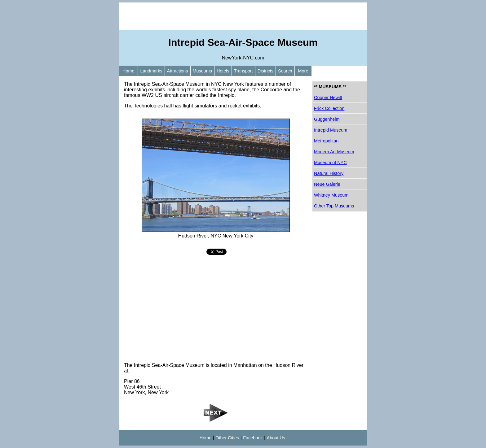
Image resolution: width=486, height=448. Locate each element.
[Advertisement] (243, 16)
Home (128, 71)
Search (285, 71)
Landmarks (151, 71)
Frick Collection (329, 108)
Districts (265, 71)
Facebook (253, 438)
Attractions (178, 71)
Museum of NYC (330, 163)
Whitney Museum (331, 195)
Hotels (223, 71)
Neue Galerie (327, 184)
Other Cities (227, 438)
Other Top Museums (334, 206)
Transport (243, 71)
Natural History (329, 173)
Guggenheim (327, 119)
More (303, 71)
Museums (202, 71)
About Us (276, 438)
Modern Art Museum (334, 152)
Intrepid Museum (331, 130)
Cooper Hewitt (328, 98)
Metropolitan (326, 141)
